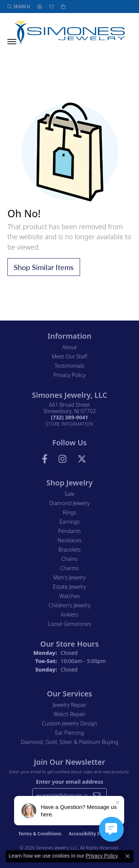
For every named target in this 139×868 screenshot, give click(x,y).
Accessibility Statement (95, 834)
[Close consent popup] (128, 856)
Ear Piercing (70, 733)
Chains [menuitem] (70, 559)
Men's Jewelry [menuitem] (69, 577)
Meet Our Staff (69, 356)
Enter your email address (69, 781)
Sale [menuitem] (69, 494)
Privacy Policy (69, 375)
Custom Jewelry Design (69, 723)
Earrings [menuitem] (69, 522)
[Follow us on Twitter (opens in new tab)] (82, 459)
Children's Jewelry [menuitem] (69, 605)
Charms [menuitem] (69, 568)
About (69, 347)
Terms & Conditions (40, 834)
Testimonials (69, 366)
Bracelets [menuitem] (70, 550)
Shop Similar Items (44, 267)
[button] (19, 6)
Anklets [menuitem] (69, 615)
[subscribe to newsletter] (97, 795)
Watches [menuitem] (69, 596)
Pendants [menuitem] (70, 531)
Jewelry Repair (69, 705)
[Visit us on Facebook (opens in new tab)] (45, 459)
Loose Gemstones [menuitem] (69, 624)
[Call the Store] (69, 417)
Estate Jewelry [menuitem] (69, 587)
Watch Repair (69, 714)
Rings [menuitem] (70, 512)
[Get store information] (69, 424)
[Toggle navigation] (12, 42)
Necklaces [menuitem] (69, 540)
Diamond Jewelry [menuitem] (69, 503)
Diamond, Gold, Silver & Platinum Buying (70, 742)
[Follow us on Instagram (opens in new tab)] (62, 459)
